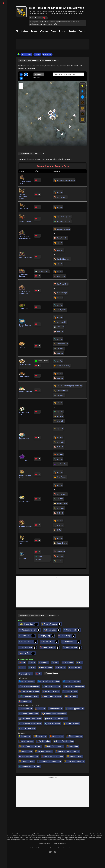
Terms (45, 848)
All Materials (47, 54)
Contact (38, 848)
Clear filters (37, 77)
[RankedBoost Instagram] (55, 852)
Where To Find (26, 54)
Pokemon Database (69, 848)
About (31, 848)
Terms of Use (48, 838)
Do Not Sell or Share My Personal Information (15, 840)
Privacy (52, 848)
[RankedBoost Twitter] (50, 852)
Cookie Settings (57, 838)
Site (59, 848)
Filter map (39, 74)
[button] (58, 130)
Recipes (37, 54)
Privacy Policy (37, 838)
